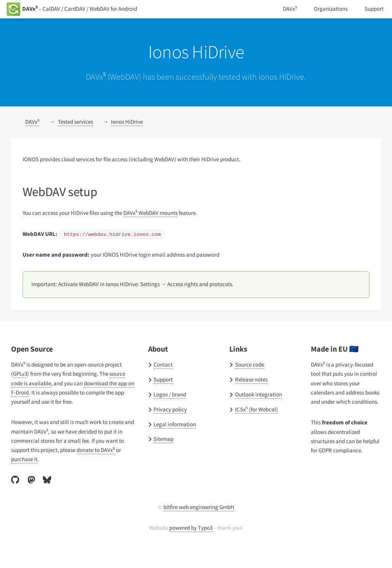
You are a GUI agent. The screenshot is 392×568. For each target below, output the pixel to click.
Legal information (175, 438)
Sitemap (164, 453)
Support (374, 9)
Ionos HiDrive (133, 136)
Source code (251, 378)
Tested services (79, 136)
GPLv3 (22, 388)
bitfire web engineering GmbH (199, 521)
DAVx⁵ (288, 9)
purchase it (25, 473)
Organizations (330, 9)
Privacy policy (171, 423)
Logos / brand (171, 408)
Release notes (253, 393)
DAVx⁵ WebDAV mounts (161, 227)
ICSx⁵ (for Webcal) (258, 423)
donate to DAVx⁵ (100, 464)
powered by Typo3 (191, 541)
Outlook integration (259, 408)
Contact (163, 378)
